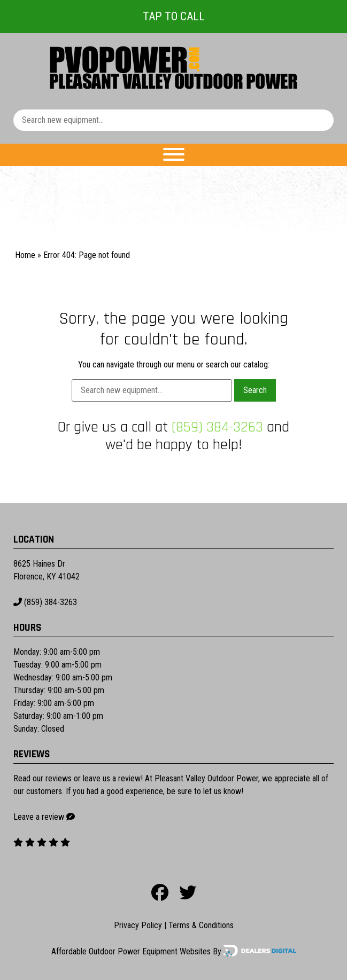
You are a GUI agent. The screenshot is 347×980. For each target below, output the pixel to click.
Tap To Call (174, 16)
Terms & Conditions (201, 925)
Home (25, 255)
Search (255, 390)
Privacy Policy (138, 925)
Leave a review (39, 817)
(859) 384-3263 (217, 427)
